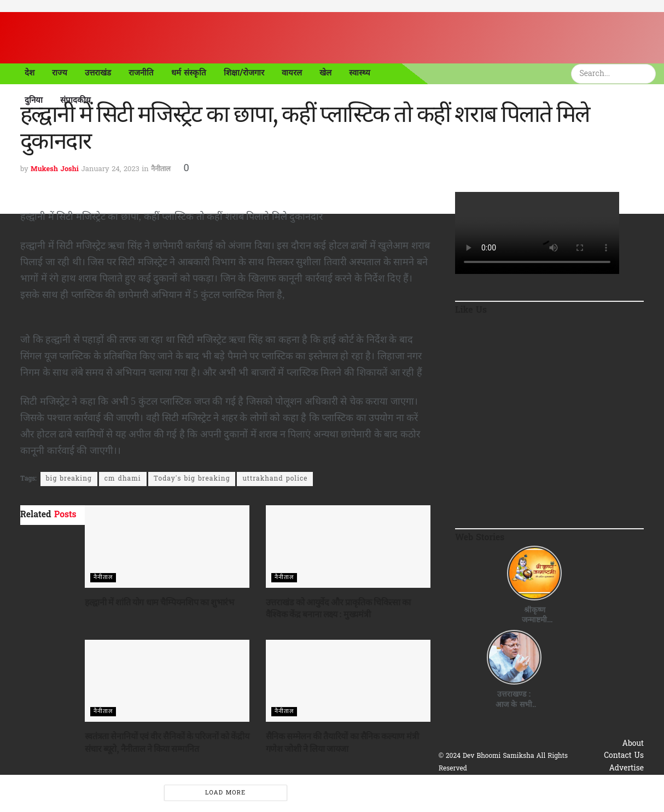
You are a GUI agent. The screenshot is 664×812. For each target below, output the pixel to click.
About (633, 744)
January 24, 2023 (110, 169)
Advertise (626, 769)
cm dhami (123, 479)
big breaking (69, 479)
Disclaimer (624, 805)
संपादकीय (75, 100)
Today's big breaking (192, 479)
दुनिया (34, 100)
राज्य (60, 73)
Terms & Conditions (607, 793)
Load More (225, 793)
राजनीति (141, 73)
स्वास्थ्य (360, 73)
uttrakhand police (275, 479)
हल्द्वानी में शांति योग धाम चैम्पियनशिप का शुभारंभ (159, 602)
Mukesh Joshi (55, 169)
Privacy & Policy (614, 781)
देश (30, 73)
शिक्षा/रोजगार (244, 73)
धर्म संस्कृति (189, 73)
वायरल (292, 73)
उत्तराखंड (98, 73)
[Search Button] (649, 74)
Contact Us (624, 756)
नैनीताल (161, 169)
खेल (325, 73)
